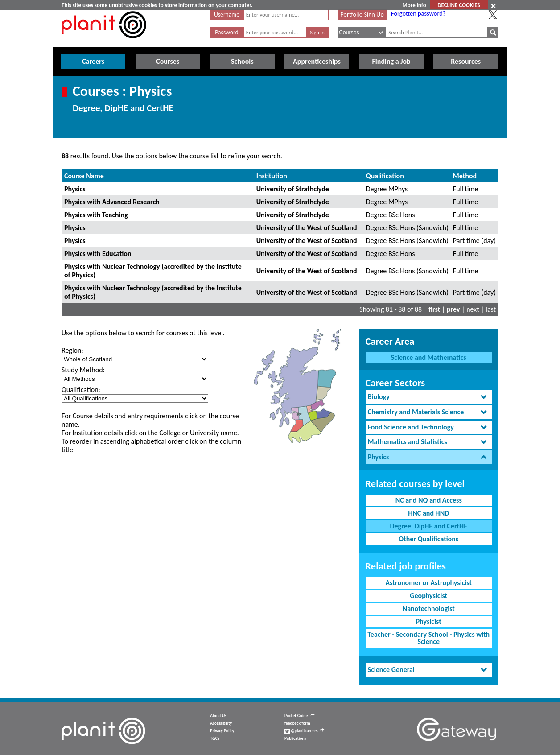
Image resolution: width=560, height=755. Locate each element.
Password (226, 32)
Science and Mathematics (429, 357)
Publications (295, 738)
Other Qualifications (428, 539)
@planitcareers (305, 731)
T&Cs (214, 738)
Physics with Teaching (96, 215)
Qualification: (81, 390)
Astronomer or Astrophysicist (428, 583)
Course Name (84, 176)
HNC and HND (428, 513)
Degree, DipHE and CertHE (428, 526)
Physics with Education (98, 254)
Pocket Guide (299, 716)
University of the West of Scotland (307, 228)
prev (453, 309)
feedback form (297, 723)
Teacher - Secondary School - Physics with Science (428, 638)
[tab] (429, 397)
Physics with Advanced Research (112, 202)
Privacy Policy (222, 731)
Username (227, 14)
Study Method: (83, 370)
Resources (466, 61)
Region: (72, 350)
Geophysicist (428, 596)
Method (465, 176)
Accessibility (221, 723)
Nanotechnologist (429, 609)
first (434, 309)
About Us (218, 716)
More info (414, 5)
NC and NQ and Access (429, 500)
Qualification (385, 176)
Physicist (429, 621)
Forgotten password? (418, 13)
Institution (272, 176)
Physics (75, 189)
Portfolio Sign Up (362, 14)
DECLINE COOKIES (459, 5)
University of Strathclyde (293, 189)
